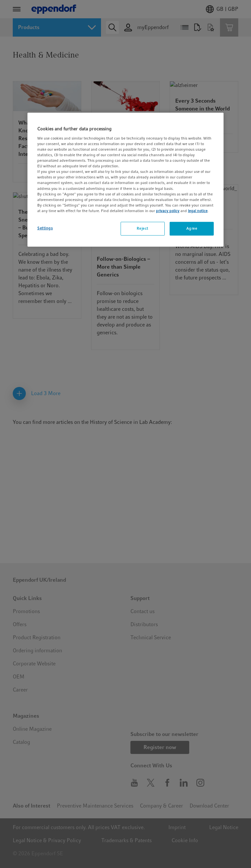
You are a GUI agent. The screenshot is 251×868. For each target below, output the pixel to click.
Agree (192, 228)
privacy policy (168, 211)
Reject (142, 228)
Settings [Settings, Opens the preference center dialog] (45, 228)
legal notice (198, 211)
